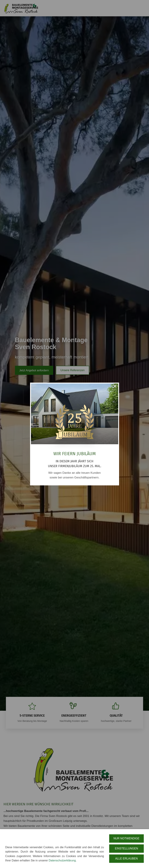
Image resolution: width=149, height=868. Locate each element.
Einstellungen (126, 850)
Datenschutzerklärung (62, 862)
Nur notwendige (126, 840)
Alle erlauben (126, 860)
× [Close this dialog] (115, 387)
